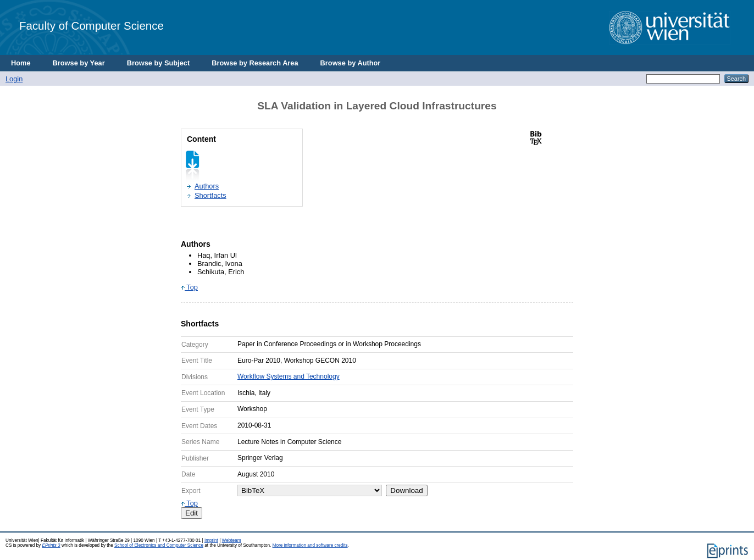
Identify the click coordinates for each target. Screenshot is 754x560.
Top (189, 287)
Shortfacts (210, 195)
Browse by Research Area (255, 63)
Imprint (211, 540)
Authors (207, 186)
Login (14, 79)
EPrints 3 (51, 545)
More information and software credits (310, 545)
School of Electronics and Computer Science (159, 545)
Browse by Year (79, 63)
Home (21, 63)
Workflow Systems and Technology (289, 376)
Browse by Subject (159, 63)
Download (406, 490)
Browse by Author (351, 63)
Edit (192, 513)
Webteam (232, 540)
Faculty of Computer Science (92, 26)
